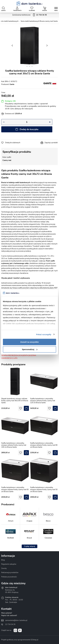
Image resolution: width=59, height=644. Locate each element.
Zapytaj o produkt (51, 143)
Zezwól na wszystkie (29, 342)
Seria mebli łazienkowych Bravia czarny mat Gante (39, 21)
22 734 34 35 (10, 624)
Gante (12, 84)
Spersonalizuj (30, 349)
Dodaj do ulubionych (13, 143)
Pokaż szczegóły (44, 334)
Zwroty (4, 568)
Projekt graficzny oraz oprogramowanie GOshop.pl (20, 640)
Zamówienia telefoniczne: (29, 15)
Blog (3, 560)
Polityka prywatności (9, 577)
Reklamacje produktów (10, 573)
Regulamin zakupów (9, 564)
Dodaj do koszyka (29, 129)
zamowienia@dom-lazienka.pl (16, 620)
